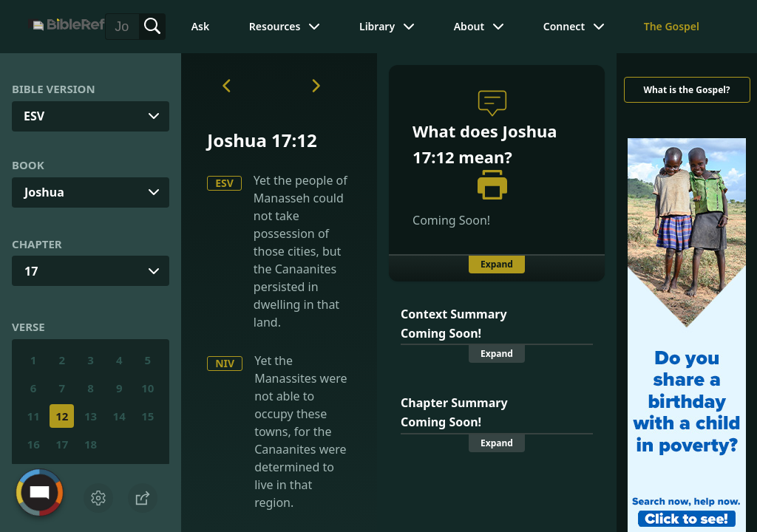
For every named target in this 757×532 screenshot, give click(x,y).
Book (28, 165)
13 (91, 416)
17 (31, 271)
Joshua (44, 192)
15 (147, 416)
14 (119, 416)
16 (34, 444)
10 (147, 388)
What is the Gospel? (686, 90)
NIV (225, 363)
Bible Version (54, 89)
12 (62, 416)
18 (91, 444)
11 (34, 416)
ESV (224, 183)
